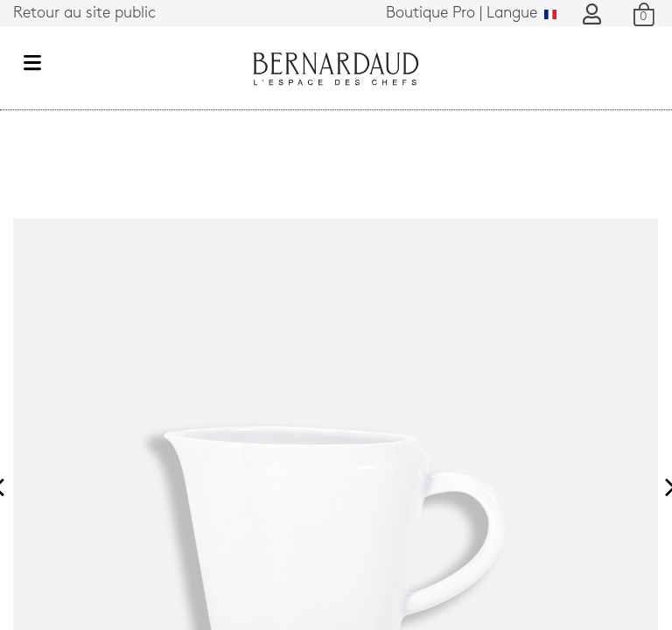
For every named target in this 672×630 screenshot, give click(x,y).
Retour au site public (84, 14)
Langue (471, 14)
